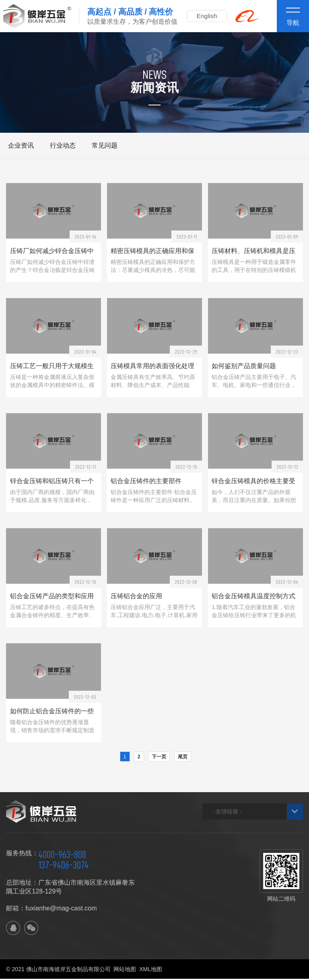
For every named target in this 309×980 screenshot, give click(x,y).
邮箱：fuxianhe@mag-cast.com (51, 909)
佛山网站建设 (258, 970)
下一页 (159, 758)
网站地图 (125, 970)
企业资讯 (21, 145)
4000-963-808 (62, 856)
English (208, 16)
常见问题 (105, 145)
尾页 (183, 758)
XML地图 (151, 970)
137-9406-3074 (64, 866)
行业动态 (63, 145)
